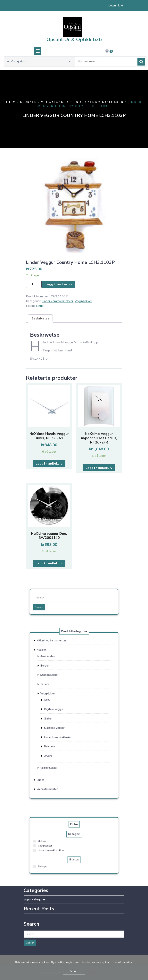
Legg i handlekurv (59, 284)
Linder (40, 306)
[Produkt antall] (34, 284)
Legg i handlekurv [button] (49, 464)
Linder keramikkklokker (98, 102)
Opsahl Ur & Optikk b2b (74, 43)
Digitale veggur (62, 712)
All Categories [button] (39, 65)
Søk (141, 65)
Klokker (29, 102)
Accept (74, 971)
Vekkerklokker (60, 745)
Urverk (59, 738)
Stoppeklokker (60, 692)
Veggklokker (55, 102)
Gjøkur (59, 717)
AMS (58, 706)
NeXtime (60, 733)
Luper (55, 752)
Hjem (11, 102)
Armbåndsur (59, 681)
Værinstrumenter (59, 758)
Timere (57, 697)
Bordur (57, 687)
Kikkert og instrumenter (61, 672)
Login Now (116, 5)
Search (54, 605)
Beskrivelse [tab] (40, 318)
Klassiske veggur (63, 722)
